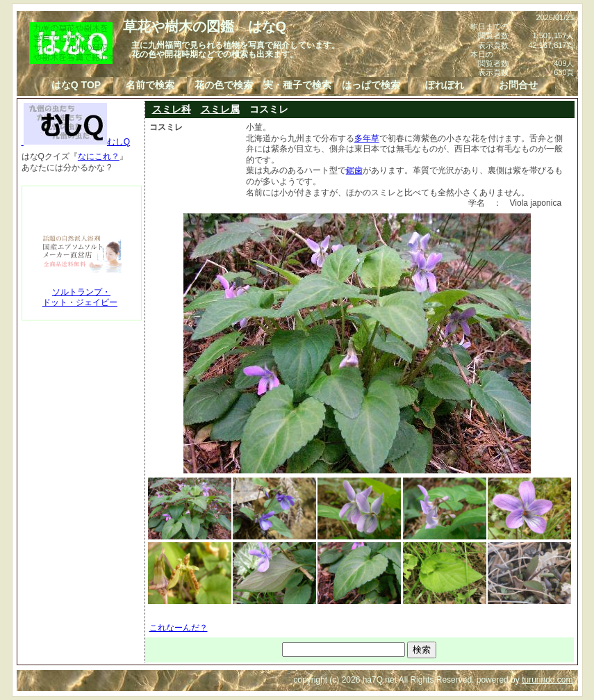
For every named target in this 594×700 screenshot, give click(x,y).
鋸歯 (354, 170)
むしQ (76, 142)
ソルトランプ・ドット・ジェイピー (80, 298)
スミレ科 (172, 109)
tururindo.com (547, 680)
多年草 (367, 138)
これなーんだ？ (179, 628)
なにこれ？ (99, 156)
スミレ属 (220, 109)
